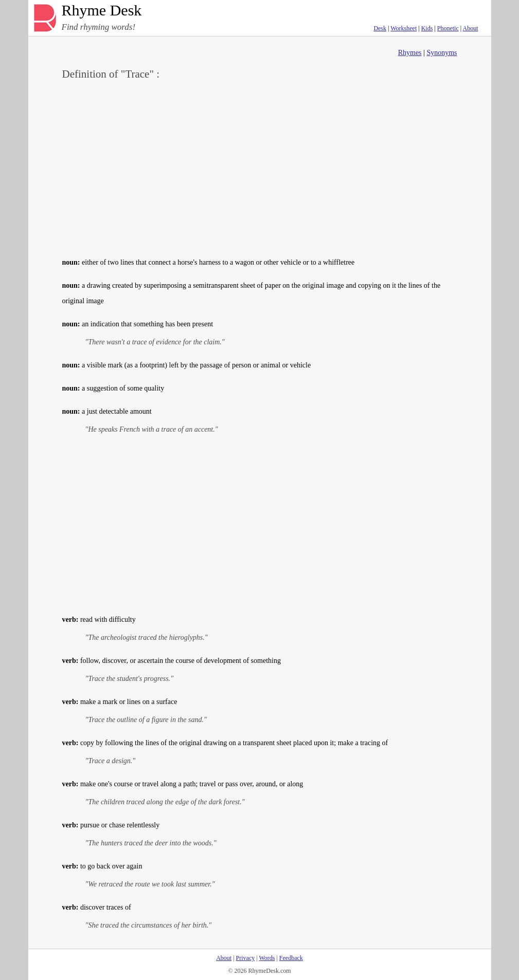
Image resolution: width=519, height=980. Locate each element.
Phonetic (448, 28)
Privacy (246, 958)
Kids (427, 28)
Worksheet (404, 28)
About (471, 28)
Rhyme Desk (102, 11)
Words (267, 958)
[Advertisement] (260, 168)
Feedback (291, 958)
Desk (380, 28)
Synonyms (442, 53)
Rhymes (410, 53)
